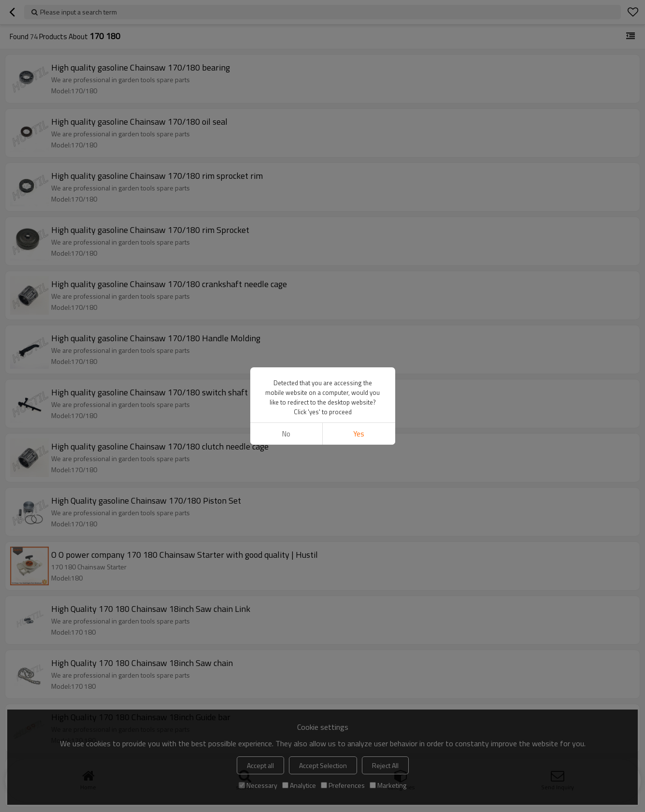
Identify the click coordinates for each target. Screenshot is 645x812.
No (286, 434)
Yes (359, 434)
